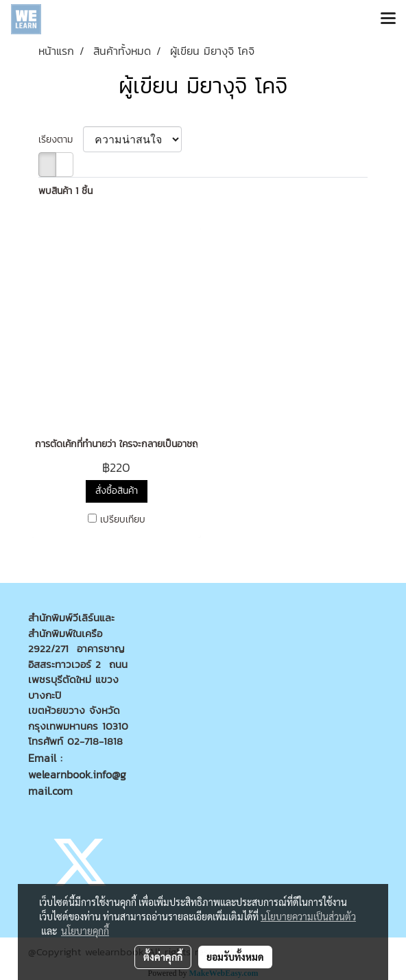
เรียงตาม (61, 140)
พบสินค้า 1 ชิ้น (65, 191)
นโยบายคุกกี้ (85, 931)
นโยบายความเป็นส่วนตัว (308, 916)
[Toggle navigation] (388, 19)
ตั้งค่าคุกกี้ (163, 957)
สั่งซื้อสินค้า (117, 491)
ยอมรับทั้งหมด (235, 957)
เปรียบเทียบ (123, 520)
